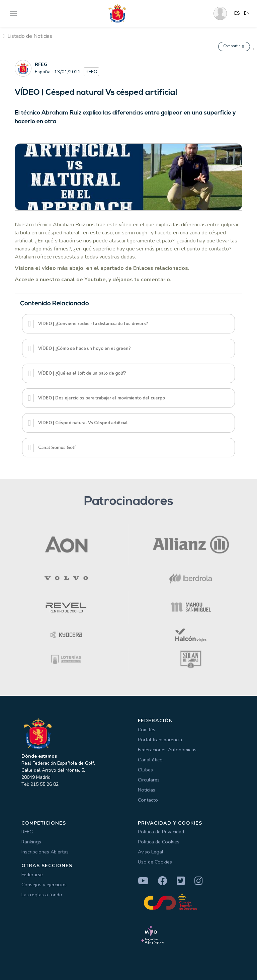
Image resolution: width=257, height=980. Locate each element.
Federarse (32, 875)
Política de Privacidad (161, 832)
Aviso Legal (151, 852)
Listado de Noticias (27, 36)
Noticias (147, 790)
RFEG (27, 832)
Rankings (31, 842)
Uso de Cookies (155, 862)
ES (237, 13)
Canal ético (150, 760)
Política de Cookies (159, 842)
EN (247, 13)
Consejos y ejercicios (44, 885)
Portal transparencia (160, 740)
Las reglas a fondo (42, 895)
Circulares (149, 780)
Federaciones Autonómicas (167, 750)
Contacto (148, 800)
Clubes (145, 770)
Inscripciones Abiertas (45, 852)
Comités (147, 730)
